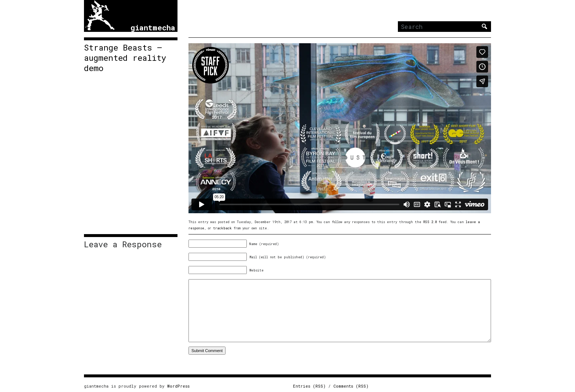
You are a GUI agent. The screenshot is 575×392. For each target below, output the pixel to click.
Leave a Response (123, 244)
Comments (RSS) (351, 386)
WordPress (178, 386)
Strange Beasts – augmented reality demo (125, 58)
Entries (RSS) (309, 386)
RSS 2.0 (430, 222)
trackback (222, 228)
